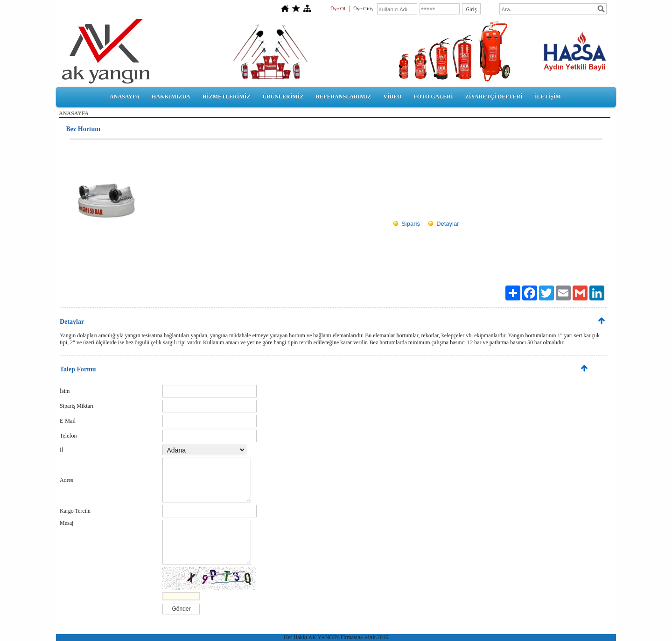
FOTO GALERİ (433, 97)
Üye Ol (338, 8)
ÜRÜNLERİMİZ (283, 97)
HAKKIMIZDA (171, 97)
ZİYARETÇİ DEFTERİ (494, 97)
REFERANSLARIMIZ (343, 97)
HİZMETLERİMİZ (227, 97)
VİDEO (392, 97)
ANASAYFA (125, 97)
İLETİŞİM (548, 97)
